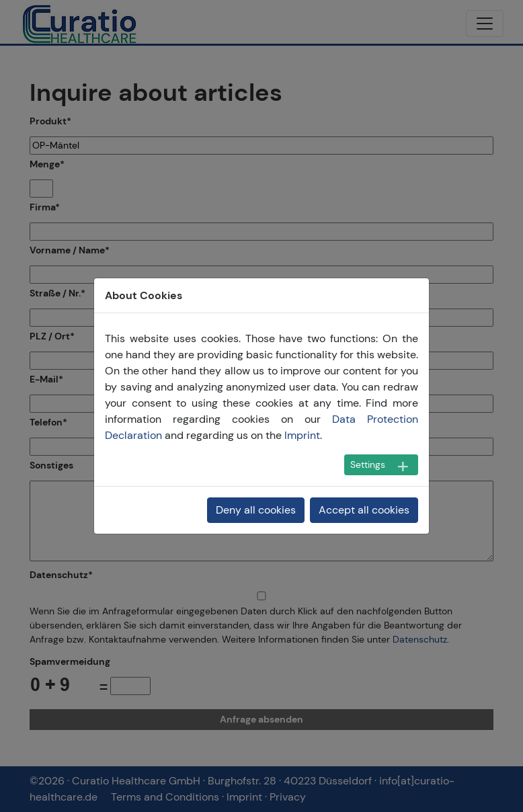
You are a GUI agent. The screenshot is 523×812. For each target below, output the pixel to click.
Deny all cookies (256, 510)
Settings (368, 464)
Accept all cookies (364, 510)
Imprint (302, 435)
